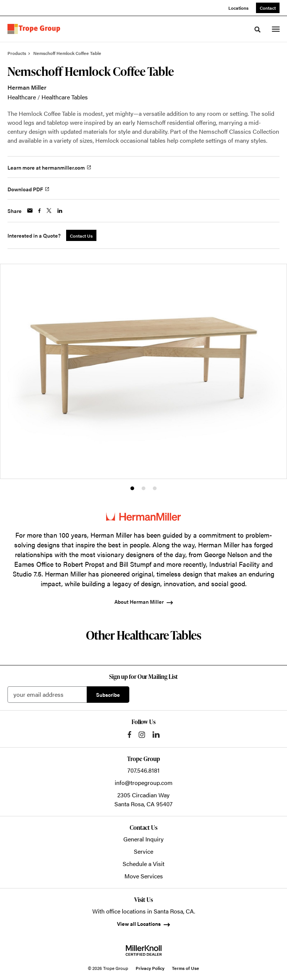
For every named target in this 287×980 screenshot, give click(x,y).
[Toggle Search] (257, 30)
